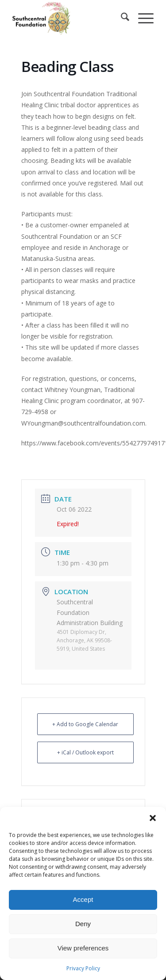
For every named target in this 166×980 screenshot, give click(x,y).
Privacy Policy (83, 968)
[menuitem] (121, 18)
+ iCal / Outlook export (85, 752)
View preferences (83, 948)
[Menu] (141, 18)
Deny (83, 924)
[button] (153, 818)
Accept (83, 899)
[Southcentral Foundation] (69, 18)
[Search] (121, 18)
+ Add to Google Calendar (85, 724)
